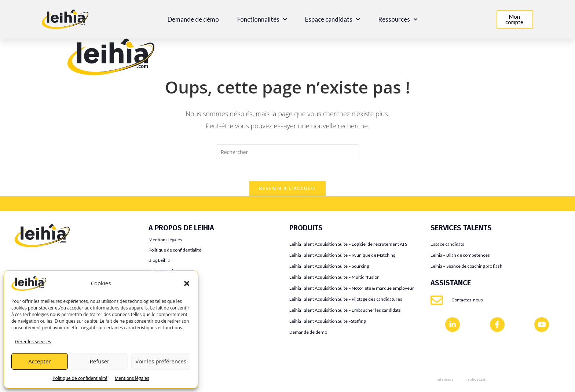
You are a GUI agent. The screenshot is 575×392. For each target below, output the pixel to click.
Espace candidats (332, 19)
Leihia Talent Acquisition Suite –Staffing (327, 322)
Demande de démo (193, 19)
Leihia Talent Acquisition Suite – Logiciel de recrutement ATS (348, 245)
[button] (187, 283)
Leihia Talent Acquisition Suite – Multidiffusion (334, 278)
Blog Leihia (159, 261)
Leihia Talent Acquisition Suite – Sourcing (329, 267)
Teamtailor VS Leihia (40, 261)
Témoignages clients (169, 281)
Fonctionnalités (262, 19)
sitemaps (445, 380)
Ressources (398, 19)
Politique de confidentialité (80, 378)
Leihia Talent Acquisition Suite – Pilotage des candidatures (346, 300)
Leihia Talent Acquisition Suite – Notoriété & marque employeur (352, 289)
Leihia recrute (162, 271)
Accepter (39, 361)
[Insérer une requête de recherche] (287, 152)
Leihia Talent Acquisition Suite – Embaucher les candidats (345, 311)
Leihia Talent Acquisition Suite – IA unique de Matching (342, 256)
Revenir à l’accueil (287, 189)
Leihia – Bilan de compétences (460, 256)
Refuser (100, 361)
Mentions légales (132, 378)
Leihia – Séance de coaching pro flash (466, 267)
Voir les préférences (161, 361)
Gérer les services (33, 342)
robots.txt (477, 380)
